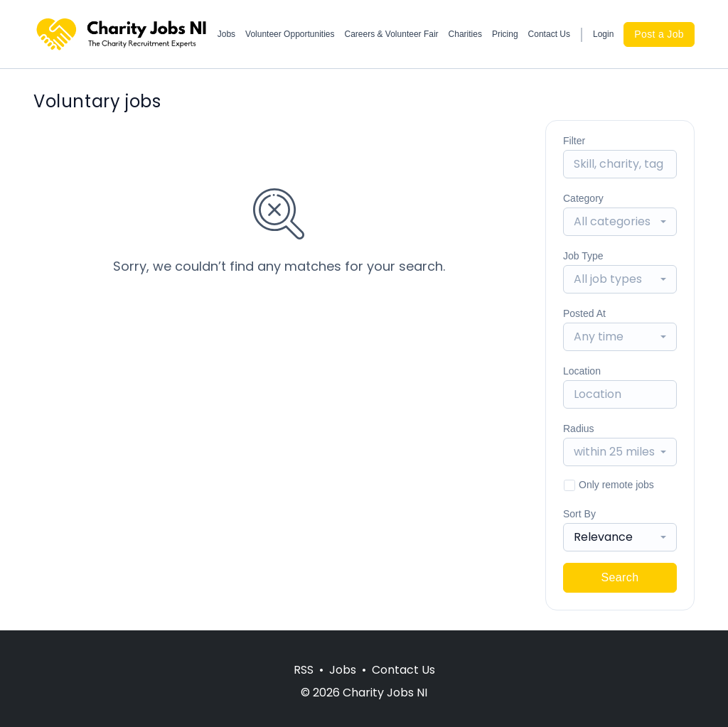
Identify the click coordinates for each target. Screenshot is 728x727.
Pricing (505, 34)
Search (620, 577)
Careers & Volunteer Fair (392, 34)
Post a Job (659, 34)
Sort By (579, 514)
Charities (465, 34)
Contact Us (549, 34)
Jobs (226, 34)
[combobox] (620, 222)
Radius (579, 429)
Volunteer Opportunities (290, 34)
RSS (304, 670)
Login (603, 34)
